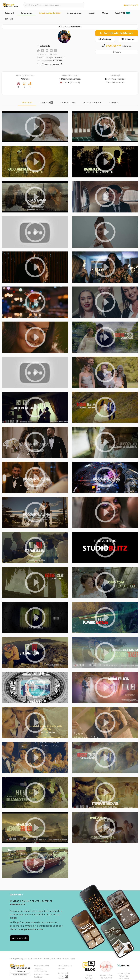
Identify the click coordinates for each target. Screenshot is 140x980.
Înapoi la (70, 27)
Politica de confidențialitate (41, 970)
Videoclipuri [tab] (27, 102)
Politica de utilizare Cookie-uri (42, 976)
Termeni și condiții (42, 965)
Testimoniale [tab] (46, 102)
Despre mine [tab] (113, 102)
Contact (61, 969)
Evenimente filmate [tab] (68, 102)
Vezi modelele (20, 938)
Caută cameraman (20, 975)
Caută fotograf (20, 971)
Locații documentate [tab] (92, 102)
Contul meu (131, 5)
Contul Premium (65, 965)
